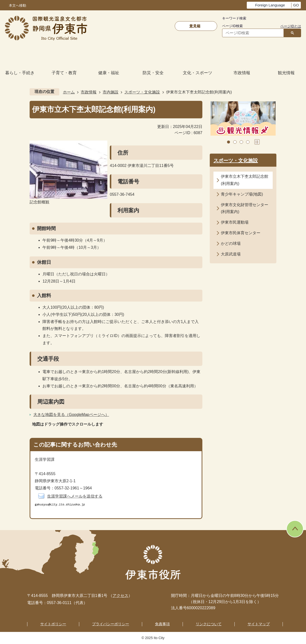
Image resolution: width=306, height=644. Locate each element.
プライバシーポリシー (111, 624)
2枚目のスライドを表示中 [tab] (235, 142)
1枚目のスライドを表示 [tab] (229, 142)
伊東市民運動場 (235, 222)
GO (296, 5)
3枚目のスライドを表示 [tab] (241, 142)
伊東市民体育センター (241, 233)
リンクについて (209, 624)
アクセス (120, 596)
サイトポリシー (53, 624)
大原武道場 (231, 254)
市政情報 (89, 92)
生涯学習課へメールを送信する (75, 496)
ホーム (69, 92)
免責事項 (162, 624)
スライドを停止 (257, 142)
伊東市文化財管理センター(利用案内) (245, 208)
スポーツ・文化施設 (142, 92)
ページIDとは (291, 26)
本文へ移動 (18, 6)
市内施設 (111, 92)
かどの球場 (231, 243)
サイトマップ (259, 624)
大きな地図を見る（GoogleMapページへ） (71, 415)
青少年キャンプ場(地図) (242, 194)
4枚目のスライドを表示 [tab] (248, 142)
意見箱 (195, 26)
